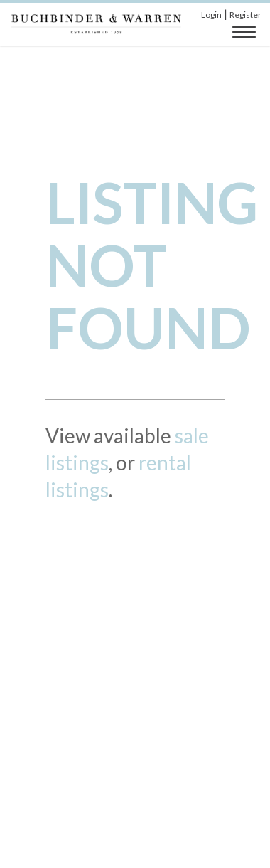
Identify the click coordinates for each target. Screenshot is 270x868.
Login (211, 15)
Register (245, 15)
